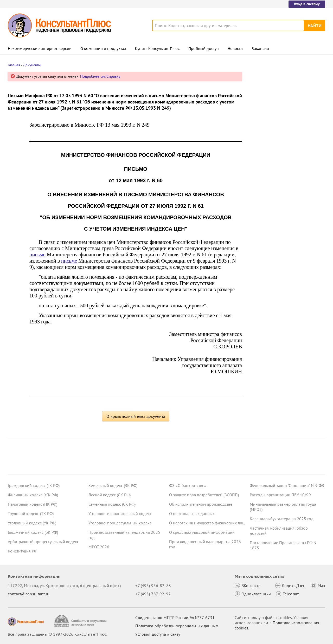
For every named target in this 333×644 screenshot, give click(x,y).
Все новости (263, 209)
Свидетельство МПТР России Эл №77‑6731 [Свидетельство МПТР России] (175, 617)
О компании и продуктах (103, 49)
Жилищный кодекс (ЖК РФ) (33, 495)
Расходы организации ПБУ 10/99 (280, 495)
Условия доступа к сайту (158, 634)
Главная (14, 65)
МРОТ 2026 (99, 547)
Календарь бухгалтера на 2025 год (282, 519)
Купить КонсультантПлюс (157, 49)
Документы (32, 65)
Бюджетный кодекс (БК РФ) (33, 532)
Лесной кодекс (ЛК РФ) (110, 495)
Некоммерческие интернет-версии (40, 49)
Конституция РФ (23, 551)
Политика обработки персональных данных (177, 626)
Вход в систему (307, 4)
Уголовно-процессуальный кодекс (120, 523)
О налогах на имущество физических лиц (207, 523)
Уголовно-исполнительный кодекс (120, 513)
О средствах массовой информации (202, 532)
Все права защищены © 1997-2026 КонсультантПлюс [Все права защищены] (57, 634)
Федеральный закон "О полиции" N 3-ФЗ (287, 485)
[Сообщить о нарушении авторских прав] (81, 621)
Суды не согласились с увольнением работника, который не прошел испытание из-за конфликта (285, 192)
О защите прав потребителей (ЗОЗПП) (204, 495)
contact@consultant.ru (29, 594)
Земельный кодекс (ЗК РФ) (113, 485)
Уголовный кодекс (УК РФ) (32, 523)
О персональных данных (192, 513)
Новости (235, 49)
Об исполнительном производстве (201, 504)
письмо (37, 255)
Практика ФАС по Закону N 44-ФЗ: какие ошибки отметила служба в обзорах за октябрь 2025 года (282, 164)
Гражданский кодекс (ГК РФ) (34, 485)
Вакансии (260, 49)
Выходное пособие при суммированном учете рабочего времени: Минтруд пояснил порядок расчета (284, 133)
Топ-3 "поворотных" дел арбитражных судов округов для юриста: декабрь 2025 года (285, 102)
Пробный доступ (204, 49)
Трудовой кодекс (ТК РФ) (31, 513)
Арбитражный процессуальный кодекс (43, 542)
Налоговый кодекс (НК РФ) (33, 504)
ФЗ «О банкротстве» (188, 485)
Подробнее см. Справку (100, 76)
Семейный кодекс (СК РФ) (112, 504)
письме (69, 261)
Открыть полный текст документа (136, 416)
